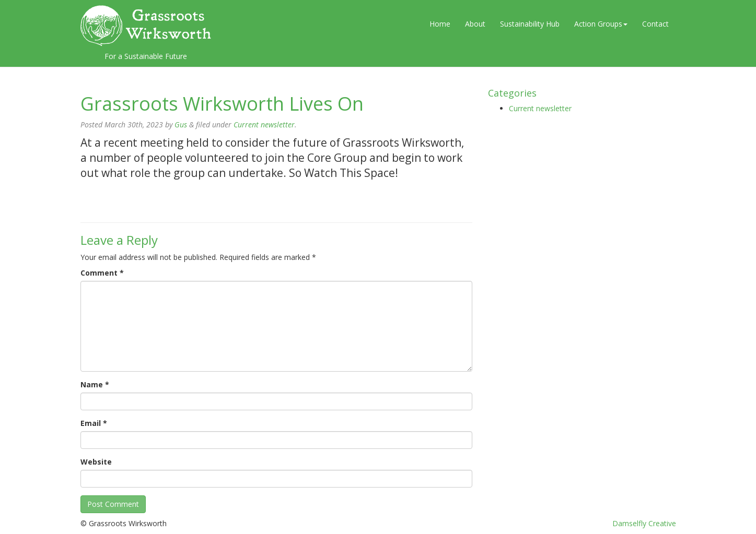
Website (96, 462)
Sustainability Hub (530, 24)
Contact (655, 24)
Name (95, 384)
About (475, 24)
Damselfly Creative (644, 523)
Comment (102, 273)
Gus (181, 124)
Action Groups (601, 24)
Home (440, 24)
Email (94, 423)
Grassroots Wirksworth (146, 26)
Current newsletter (264, 124)
